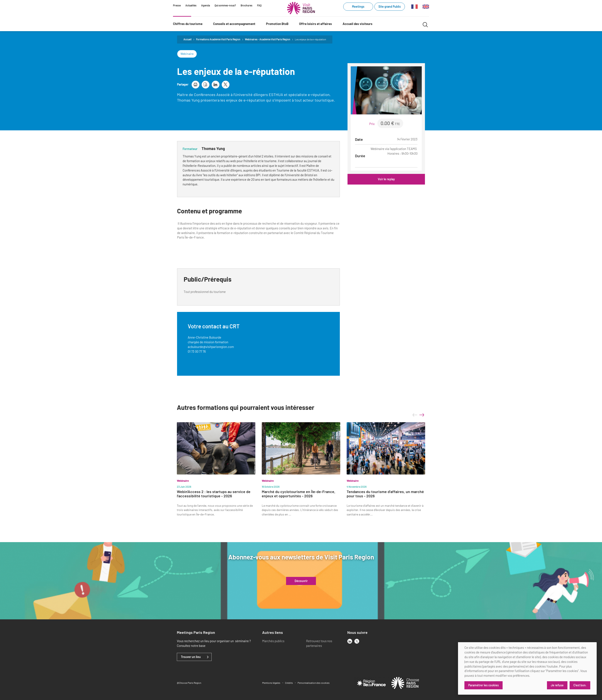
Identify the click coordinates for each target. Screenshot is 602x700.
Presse (177, 5)
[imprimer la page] (196, 85)
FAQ (259, 5)
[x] (357, 641)
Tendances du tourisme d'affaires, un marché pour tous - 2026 (385, 494)
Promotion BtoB (277, 24)
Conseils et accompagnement (234, 24)
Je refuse (557, 685)
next (422, 415)
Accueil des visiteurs (358, 24)
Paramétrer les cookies (483, 685)
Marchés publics (273, 641)
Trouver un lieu (191, 657)
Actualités (191, 5)
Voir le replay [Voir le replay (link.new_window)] (386, 179)
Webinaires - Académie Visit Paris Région (268, 39)
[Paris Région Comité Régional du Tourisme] (301, 8)
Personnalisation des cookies (314, 683)
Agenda (206, 5)
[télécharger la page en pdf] (206, 85)
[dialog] (527, 668)
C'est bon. (580, 685)
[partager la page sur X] (226, 85)
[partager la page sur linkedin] (216, 85)
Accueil (188, 39)
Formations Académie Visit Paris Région (218, 39)
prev (415, 415)
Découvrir (301, 581)
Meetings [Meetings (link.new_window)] (358, 7)
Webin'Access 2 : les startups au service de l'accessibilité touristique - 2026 (214, 494)
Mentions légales (271, 683)
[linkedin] (350, 641)
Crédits (289, 683)
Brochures (246, 5)
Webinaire (187, 54)
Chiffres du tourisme (188, 24)
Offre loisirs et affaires (316, 24)
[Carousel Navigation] (418, 415)
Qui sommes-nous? (225, 5)
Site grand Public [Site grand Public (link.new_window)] (390, 7)
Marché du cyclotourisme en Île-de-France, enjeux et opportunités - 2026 (299, 494)
